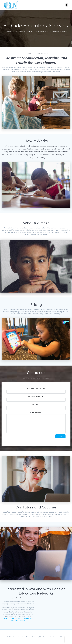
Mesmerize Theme (59, 637)
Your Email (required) (36, 399)
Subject (36, 407)
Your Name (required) (36, 391)
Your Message (36, 422)
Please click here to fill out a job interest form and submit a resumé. (18, 619)
